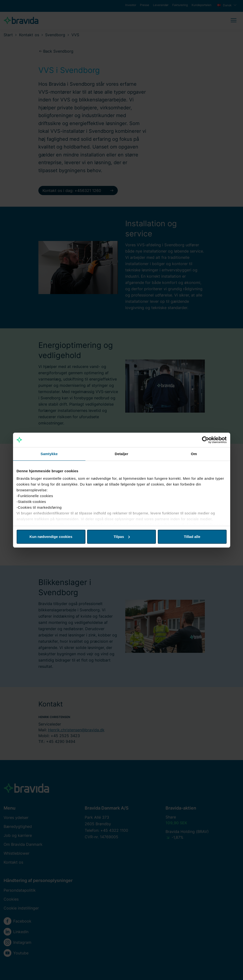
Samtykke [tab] (49, 454)
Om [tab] (194, 454)
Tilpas (122, 537)
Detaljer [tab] (122, 454)
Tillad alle (192, 537)
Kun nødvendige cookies (51, 537)
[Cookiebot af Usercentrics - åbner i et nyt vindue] (205, 440)
